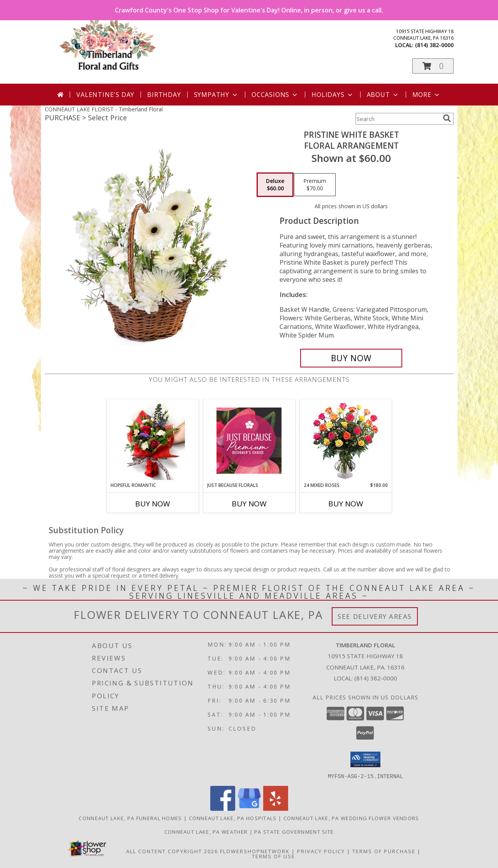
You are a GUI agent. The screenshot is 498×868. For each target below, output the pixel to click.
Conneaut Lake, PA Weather (206, 831)
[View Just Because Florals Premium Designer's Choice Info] (249, 441)
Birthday (164, 95)
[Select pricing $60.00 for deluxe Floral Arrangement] (275, 185)
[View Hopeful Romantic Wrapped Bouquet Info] (152, 441)
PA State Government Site (294, 831)
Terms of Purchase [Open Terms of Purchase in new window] (384, 851)
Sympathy (216, 95)
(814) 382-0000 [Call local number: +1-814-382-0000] (434, 45)
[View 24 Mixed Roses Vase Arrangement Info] (346, 441)
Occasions (275, 95)
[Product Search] (398, 119)
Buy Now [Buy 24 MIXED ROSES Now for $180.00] (346, 504)
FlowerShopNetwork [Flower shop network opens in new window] (255, 851)
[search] (447, 118)
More (427, 95)
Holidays (333, 95)
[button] (433, 66)
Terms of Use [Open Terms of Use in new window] (274, 856)
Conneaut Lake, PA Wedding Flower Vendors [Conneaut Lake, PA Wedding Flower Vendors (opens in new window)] (351, 818)
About (383, 95)
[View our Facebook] (223, 808)
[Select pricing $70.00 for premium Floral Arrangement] (315, 185)
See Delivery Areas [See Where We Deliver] (375, 616)
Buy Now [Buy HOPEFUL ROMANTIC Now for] (153, 504)
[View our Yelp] (276, 808)
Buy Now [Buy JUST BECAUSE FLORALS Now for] (249, 504)
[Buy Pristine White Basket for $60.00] (351, 358)
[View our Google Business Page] (249, 808)
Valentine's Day (105, 95)
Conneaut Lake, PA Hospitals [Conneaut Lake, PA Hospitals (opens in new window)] (233, 818)
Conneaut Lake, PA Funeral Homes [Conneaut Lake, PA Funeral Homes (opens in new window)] (130, 818)
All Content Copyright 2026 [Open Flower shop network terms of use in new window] (172, 851)
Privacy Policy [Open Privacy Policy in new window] (321, 851)
